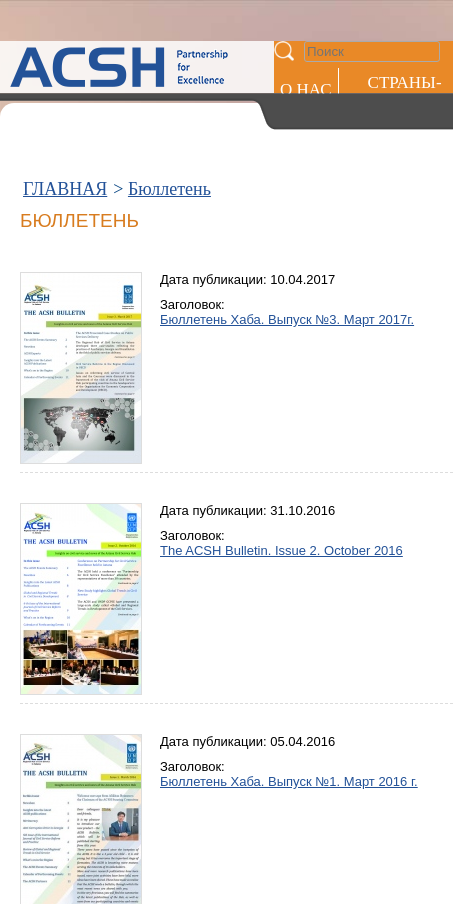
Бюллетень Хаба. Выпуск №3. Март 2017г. (287, 319)
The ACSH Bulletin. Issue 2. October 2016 (281, 550)
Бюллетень (169, 189)
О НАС (306, 89)
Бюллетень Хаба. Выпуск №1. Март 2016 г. (289, 781)
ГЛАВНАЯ (65, 189)
